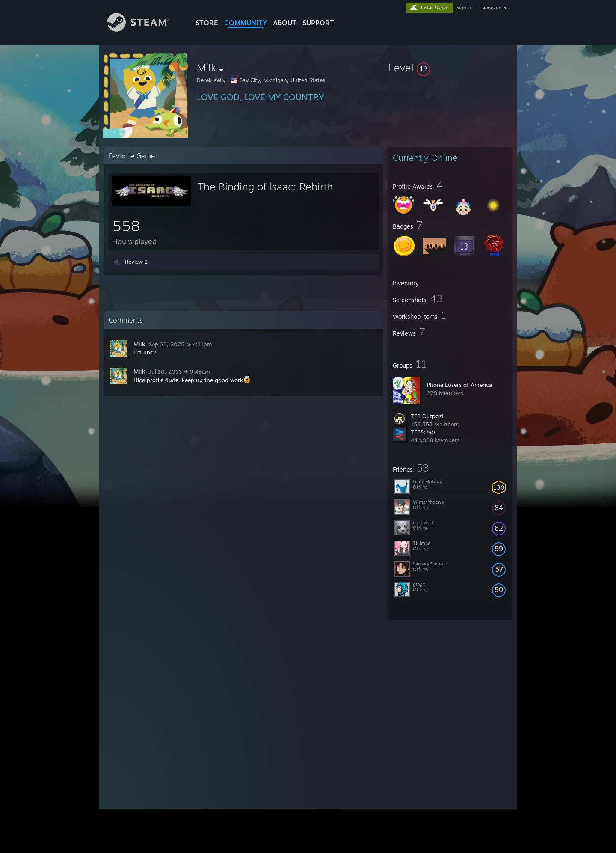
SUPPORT (318, 23)
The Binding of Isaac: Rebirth (265, 187)
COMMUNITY (246, 23)
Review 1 (136, 262)
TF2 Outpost (427, 416)
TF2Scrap (423, 432)
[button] (450, 68)
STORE (207, 23)
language (491, 8)
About (285, 23)
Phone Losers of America (459, 385)
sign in (464, 8)
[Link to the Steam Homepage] (145, 29)
